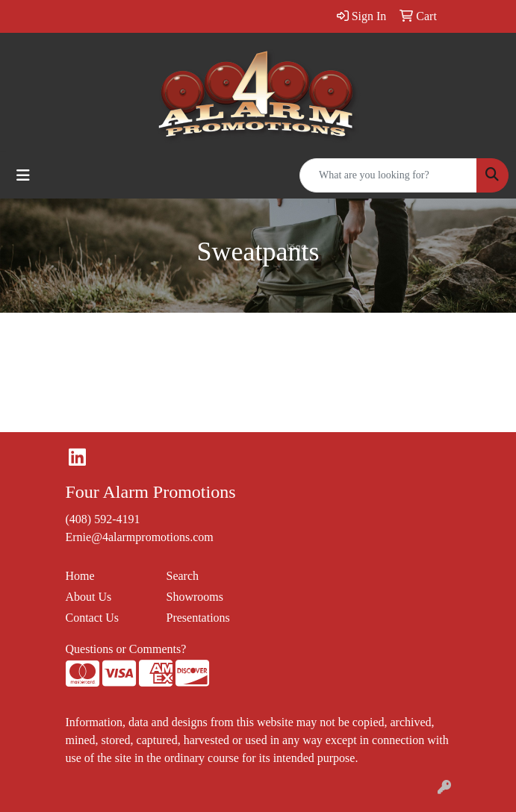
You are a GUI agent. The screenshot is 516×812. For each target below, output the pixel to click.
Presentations (198, 618)
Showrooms (195, 597)
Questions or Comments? (126, 649)
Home (80, 576)
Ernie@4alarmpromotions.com (140, 537)
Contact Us (93, 618)
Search (183, 576)
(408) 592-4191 (103, 519)
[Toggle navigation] (23, 175)
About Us (89, 597)
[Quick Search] (388, 175)
